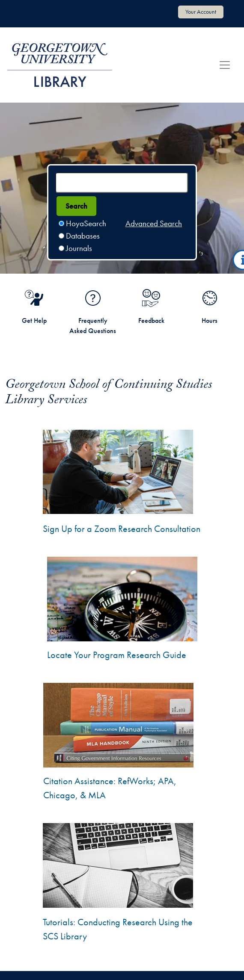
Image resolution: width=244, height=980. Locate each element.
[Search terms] (122, 183)
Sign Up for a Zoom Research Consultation (122, 529)
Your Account (201, 12)
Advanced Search (154, 223)
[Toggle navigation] (225, 65)
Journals (79, 248)
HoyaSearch (86, 223)
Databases (83, 236)
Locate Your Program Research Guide (117, 655)
